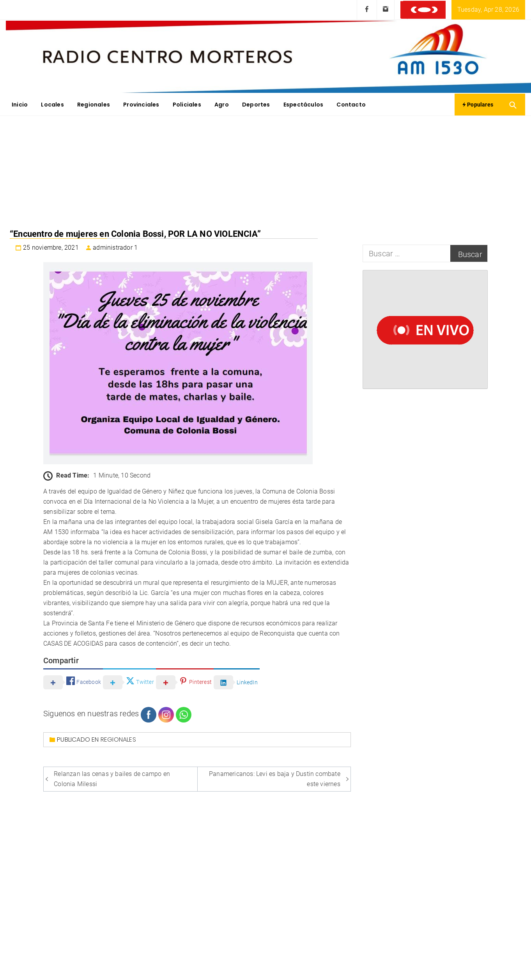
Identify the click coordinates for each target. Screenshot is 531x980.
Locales (52, 105)
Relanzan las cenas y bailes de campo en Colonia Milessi (112, 779)
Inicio (20, 105)
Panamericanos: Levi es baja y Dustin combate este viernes (275, 779)
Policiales (187, 105)
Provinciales (141, 105)
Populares (478, 105)
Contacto (351, 105)
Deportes (256, 105)
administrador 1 (115, 248)
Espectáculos (303, 105)
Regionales (94, 105)
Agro (222, 105)
